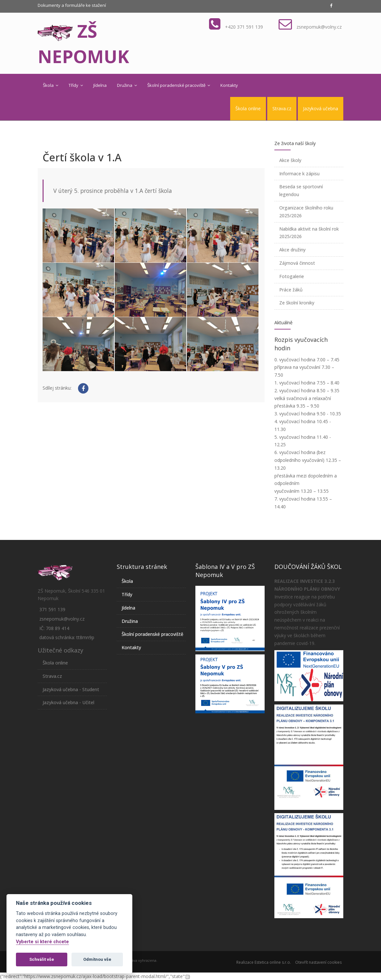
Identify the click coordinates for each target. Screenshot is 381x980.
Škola (51, 85)
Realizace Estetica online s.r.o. (264, 962)
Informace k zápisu (299, 174)
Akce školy (290, 160)
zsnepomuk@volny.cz (319, 27)
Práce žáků (291, 290)
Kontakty (229, 85)
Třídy (76, 85)
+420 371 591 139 (244, 27)
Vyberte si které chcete (42, 942)
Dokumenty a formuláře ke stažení (72, 5)
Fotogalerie (292, 276)
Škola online (248, 108)
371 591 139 (52, 609)
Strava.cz (282, 108)
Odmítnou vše (97, 959)
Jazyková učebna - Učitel (68, 702)
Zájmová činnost (297, 263)
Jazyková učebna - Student (71, 689)
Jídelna (100, 85)
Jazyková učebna (321, 108)
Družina (127, 85)
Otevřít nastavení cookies (318, 962)
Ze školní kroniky (297, 303)
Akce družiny (292, 250)
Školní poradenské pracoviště (179, 85)
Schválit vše (42, 959)
